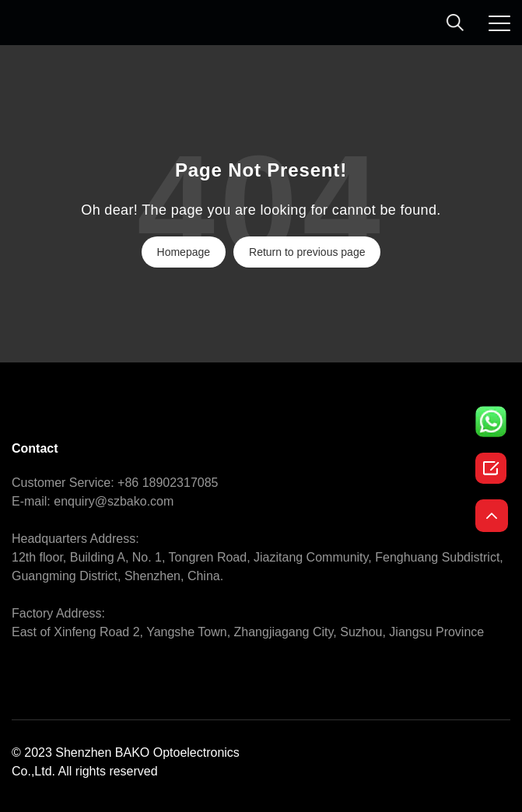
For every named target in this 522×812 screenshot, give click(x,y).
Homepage (184, 252)
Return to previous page (307, 252)
